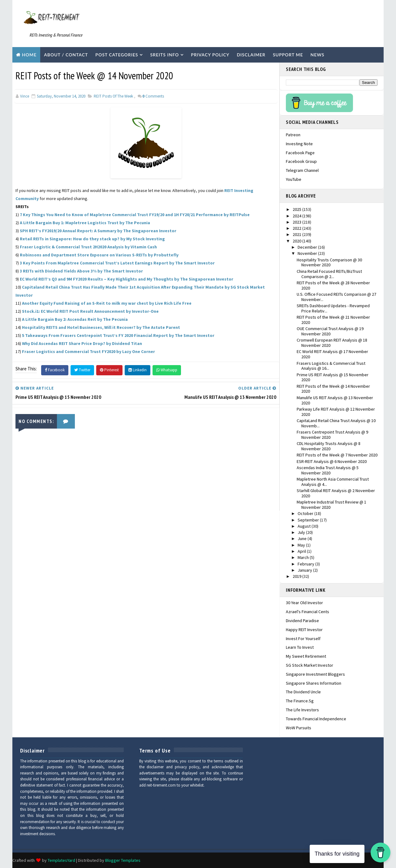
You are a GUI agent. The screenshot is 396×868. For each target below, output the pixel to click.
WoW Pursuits (299, 728)
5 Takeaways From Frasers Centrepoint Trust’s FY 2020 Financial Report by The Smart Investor (118, 335)
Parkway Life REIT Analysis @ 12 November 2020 (336, 412)
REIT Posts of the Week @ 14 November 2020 (333, 389)
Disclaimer (251, 55)
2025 (297, 209)
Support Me (288, 55)
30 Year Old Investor (304, 603)
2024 (297, 216)
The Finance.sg (300, 701)
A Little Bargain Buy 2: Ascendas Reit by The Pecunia (75, 319)
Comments (153, 96)
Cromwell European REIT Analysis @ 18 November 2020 (332, 343)
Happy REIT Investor (304, 630)
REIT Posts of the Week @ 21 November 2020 (333, 320)
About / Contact (66, 55)
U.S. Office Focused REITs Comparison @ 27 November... (336, 297)
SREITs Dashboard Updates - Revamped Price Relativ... (333, 308)
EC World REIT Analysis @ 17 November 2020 (332, 354)
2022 (297, 228)
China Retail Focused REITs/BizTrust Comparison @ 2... (329, 274)
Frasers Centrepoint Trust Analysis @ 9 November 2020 (332, 435)
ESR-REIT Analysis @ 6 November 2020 (332, 461)
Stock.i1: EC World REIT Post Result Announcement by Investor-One (90, 311)
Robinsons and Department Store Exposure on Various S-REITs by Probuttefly (99, 255)
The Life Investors (302, 710)
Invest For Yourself (303, 639)
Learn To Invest (300, 647)
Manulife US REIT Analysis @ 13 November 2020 (335, 400)
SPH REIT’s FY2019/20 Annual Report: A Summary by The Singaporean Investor (98, 231)
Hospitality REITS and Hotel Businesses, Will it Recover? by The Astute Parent (101, 327)
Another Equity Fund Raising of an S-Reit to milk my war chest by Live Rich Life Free (107, 303)
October (306, 513)
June (303, 539)
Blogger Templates (123, 860)
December (308, 247)
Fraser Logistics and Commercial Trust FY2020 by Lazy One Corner (88, 351)
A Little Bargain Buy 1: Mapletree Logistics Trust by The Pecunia (85, 223)
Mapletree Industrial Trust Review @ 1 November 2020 (331, 505)
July (302, 532)
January (305, 570)
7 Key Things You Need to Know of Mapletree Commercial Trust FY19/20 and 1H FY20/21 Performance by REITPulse (135, 215)
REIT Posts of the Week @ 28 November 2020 (333, 285)
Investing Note (299, 144)
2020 (297, 241)
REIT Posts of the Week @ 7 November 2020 (337, 455)
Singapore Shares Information (314, 683)
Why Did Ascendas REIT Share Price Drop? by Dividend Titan (82, 343)
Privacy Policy (210, 55)
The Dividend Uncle (303, 692)
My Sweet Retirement (306, 656)
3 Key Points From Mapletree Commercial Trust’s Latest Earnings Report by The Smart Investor (117, 263)
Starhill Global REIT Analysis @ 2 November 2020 (336, 493)
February (306, 564)
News (318, 55)
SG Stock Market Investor (310, 665)
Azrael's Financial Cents (308, 612)
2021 (297, 234)
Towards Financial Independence (316, 719)
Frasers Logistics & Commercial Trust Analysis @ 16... (331, 366)
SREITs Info (164, 55)
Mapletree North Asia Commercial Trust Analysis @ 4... (333, 482)
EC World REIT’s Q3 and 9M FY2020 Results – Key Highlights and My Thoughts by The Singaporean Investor (127, 279)
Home (29, 55)
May (302, 545)
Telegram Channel (302, 170)
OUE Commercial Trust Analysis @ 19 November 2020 (330, 331)
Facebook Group (301, 161)
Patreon (293, 135)
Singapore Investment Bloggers (315, 674)
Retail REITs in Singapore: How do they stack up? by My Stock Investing (92, 239)
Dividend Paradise (302, 621)
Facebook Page (300, 153)
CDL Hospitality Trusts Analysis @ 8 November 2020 (329, 446)
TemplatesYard (61, 860)
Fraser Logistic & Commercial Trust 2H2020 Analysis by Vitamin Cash (88, 247)
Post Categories (117, 55)
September (309, 520)
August (305, 526)
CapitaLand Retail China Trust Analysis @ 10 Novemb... (336, 423)
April (302, 551)
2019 (297, 576)
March (304, 557)
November (308, 253)
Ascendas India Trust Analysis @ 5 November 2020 (328, 470)
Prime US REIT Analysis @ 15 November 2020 (333, 377)
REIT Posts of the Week (113, 96)
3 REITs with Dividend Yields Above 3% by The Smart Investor (81, 271)
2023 (297, 222)
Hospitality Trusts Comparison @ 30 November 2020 (329, 262)
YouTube (294, 179)
